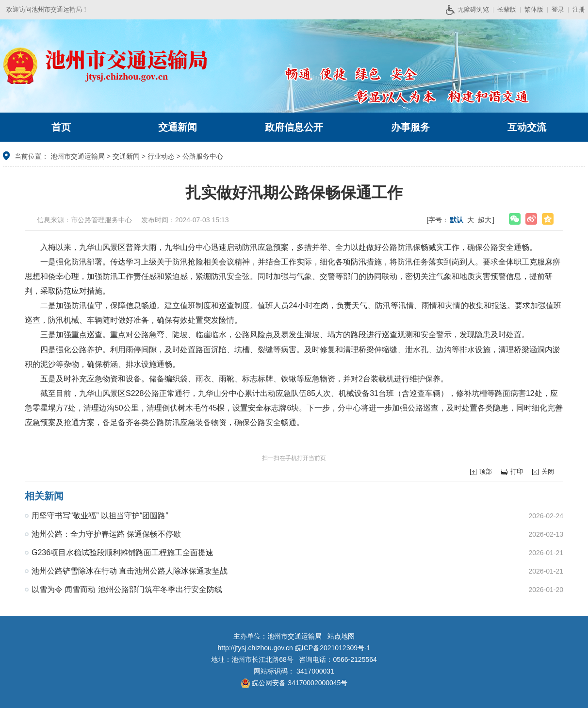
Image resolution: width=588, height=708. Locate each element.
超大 (485, 220)
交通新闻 (178, 127)
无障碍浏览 (471, 10)
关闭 (548, 471)
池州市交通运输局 (78, 156)
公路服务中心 (203, 156)
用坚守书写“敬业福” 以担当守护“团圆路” (100, 516)
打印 (517, 471)
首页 (61, 127)
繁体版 (534, 9)
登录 (558, 9)
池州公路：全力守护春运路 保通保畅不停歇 (106, 534)
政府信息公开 (294, 127)
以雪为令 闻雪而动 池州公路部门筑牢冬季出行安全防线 (127, 589)
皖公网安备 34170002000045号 (294, 683)
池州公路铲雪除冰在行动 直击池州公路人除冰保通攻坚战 (130, 571)
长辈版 (507, 9)
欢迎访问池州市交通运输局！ (47, 9)
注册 (579, 9)
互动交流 (527, 127)
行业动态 (161, 156)
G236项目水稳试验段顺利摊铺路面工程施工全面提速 (122, 552)
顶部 (486, 471)
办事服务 (410, 127)
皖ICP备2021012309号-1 (333, 648)
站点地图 (341, 636)
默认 (457, 220)
